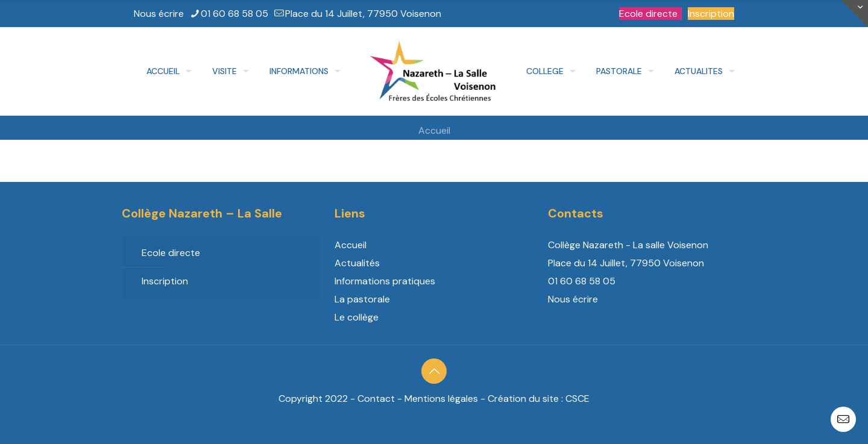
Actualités (357, 263)
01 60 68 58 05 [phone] (234, 14)
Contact (376, 399)
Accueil (434, 130)
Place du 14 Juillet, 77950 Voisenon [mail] (363, 14)
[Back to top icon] (434, 371)
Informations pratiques (385, 281)
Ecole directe (648, 14)
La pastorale (362, 299)
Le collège (357, 317)
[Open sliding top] (854, 14)
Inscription (711, 14)
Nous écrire (159, 14)
